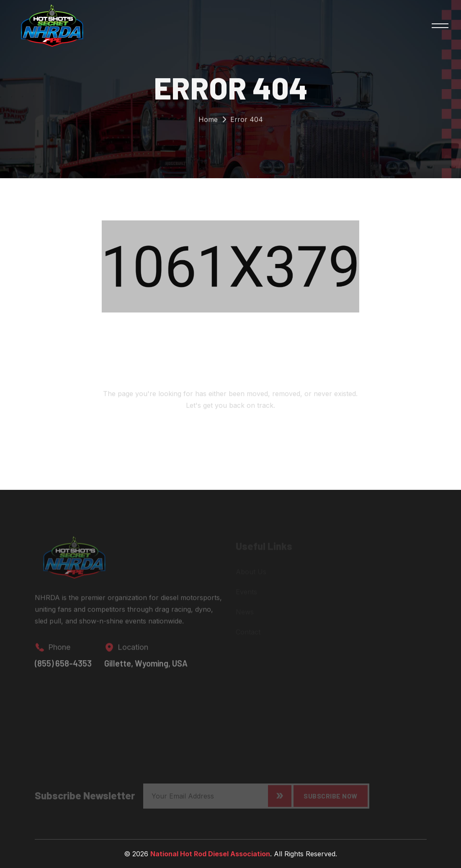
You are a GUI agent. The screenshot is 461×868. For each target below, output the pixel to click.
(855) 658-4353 (63, 667)
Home (208, 122)
